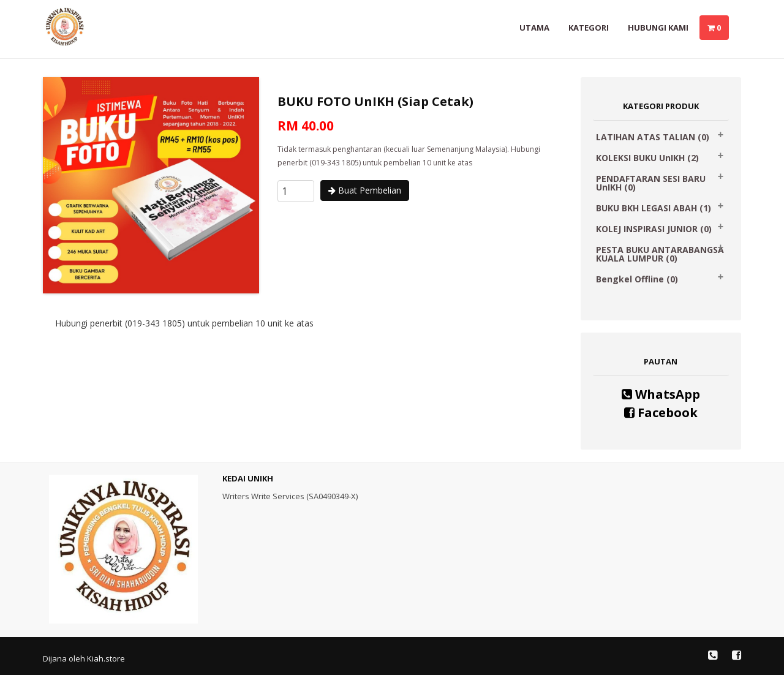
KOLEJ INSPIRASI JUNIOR (654, 229)
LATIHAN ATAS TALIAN (653, 137)
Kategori (589, 28)
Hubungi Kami (658, 28)
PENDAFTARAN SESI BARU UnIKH (651, 183)
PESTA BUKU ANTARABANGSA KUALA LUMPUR (660, 254)
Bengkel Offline (637, 279)
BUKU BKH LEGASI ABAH (654, 208)
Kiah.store (106, 658)
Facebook (661, 413)
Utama (534, 28)
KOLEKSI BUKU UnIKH (647, 158)
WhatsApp (661, 394)
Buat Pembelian (365, 190)
